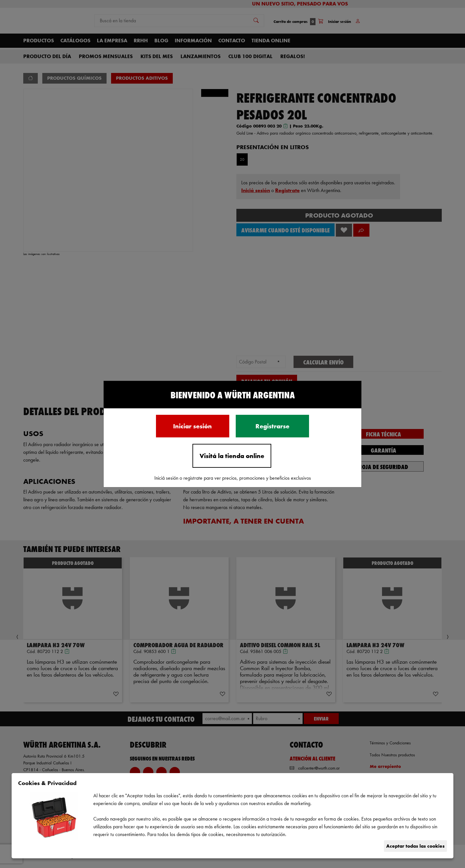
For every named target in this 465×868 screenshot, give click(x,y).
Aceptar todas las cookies (415, 846)
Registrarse (272, 426)
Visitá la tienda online (232, 456)
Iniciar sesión (192, 426)
